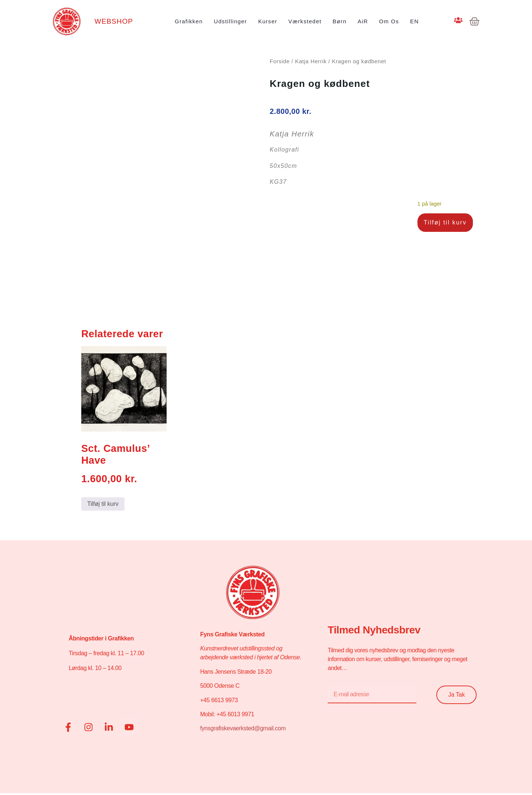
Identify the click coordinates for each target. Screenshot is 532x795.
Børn (340, 21)
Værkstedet (305, 21)
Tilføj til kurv (445, 222)
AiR (363, 21)
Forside (280, 61)
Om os (389, 21)
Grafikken (189, 21)
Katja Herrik (311, 61)
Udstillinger (231, 21)
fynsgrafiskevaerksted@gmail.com (243, 728)
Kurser (268, 21)
